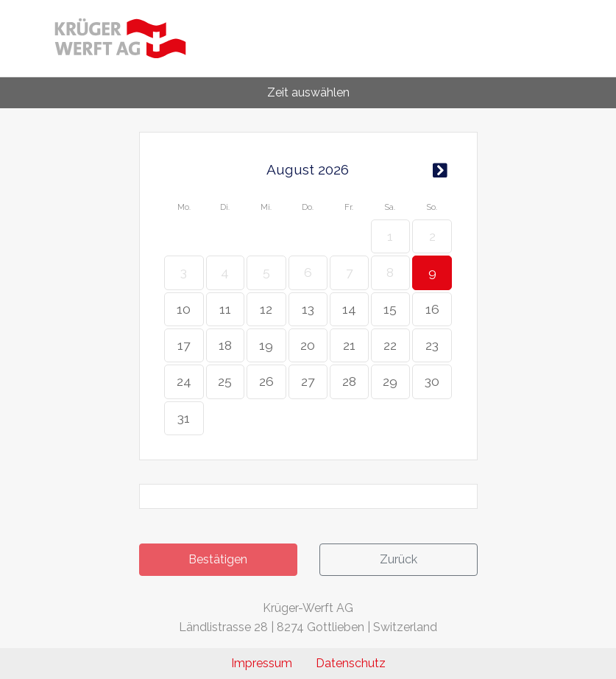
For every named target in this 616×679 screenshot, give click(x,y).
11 (225, 309)
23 (432, 345)
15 (390, 309)
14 (349, 309)
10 (184, 309)
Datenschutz (351, 663)
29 (390, 381)
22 (390, 345)
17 (184, 345)
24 (184, 381)
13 (308, 309)
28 (349, 381)
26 (266, 381)
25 (225, 381)
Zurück (399, 559)
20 (308, 345)
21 (349, 345)
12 (266, 309)
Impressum (262, 663)
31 (184, 418)
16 (432, 309)
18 (225, 345)
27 (308, 381)
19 (266, 345)
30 (432, 381)
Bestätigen (218, 559)
